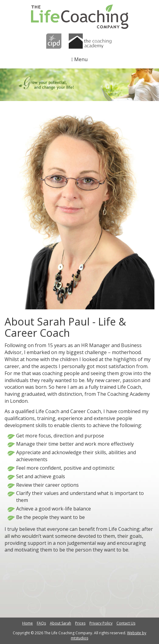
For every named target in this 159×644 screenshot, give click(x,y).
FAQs (41, 623)
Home (28, 623)
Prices (80, 623)
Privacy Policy (101, 623)
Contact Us (126, 623)
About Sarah (60, 623)
